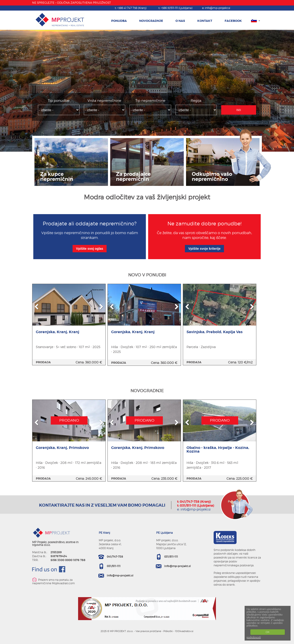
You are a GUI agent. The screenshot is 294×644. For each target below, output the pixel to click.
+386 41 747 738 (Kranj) (132, 8)
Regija (196, 101)
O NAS (180, 21)
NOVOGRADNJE (151, 21)
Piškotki (168, 631)
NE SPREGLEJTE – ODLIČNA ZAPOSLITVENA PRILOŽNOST (72, 3)
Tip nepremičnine (150, 101)
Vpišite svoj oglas (90, 249)
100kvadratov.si (184, 631)
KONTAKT (205, 21)
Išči (239, 110)
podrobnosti (254, 637)
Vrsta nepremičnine (104, 101)
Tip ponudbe (59, 101)
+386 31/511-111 (177, 8)
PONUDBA (119, 21)
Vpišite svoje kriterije (204, 249)
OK (267, 632)
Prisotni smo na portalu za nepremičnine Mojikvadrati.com (54, 581)
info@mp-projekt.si (218, 8)
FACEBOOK (233, 21)
